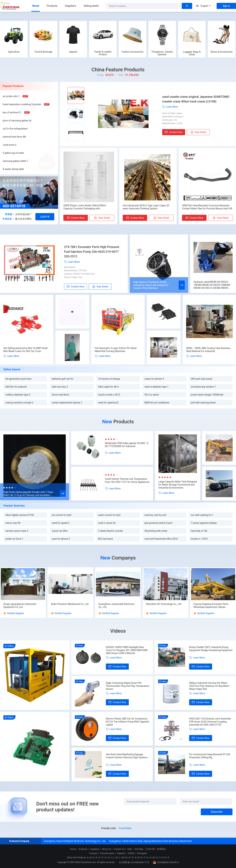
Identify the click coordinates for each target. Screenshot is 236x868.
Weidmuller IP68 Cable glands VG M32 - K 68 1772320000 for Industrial (127, 445)
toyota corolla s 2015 (109, 395)
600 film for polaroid (16, 387)
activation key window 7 (203, 387)
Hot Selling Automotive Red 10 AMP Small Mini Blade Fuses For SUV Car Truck (25, 350)
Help (129, 849)
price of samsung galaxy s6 (17, 121)
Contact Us (119, 849)
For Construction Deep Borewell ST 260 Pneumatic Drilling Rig (210, 756)
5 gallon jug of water (13, 153)
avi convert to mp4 (61, 515)
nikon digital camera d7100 (20, 515)
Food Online (125, 828)
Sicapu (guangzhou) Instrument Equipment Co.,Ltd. (20, 606)
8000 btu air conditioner (157, 403)
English (203, 6)
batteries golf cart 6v (63, 379)
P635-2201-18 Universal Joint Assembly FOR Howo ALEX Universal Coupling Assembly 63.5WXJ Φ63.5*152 (210, 722)
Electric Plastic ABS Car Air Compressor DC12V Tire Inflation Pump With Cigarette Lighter (127, 722)
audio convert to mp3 (109, 515)
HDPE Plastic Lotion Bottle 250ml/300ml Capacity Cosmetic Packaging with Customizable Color (85, 207)
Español (121, 853)
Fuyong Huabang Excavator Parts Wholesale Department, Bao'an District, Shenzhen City (211, 606)
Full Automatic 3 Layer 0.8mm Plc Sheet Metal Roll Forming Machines (116, 350)
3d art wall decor (61, 395)
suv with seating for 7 (202, 515)
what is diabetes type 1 (157, 387)
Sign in (226, 6)
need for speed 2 (61, 523)
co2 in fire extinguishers (15, 129)
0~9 (167, 857)
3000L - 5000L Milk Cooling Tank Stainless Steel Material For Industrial (208, 350)
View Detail (198, 132)
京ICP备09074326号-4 (166, 862)
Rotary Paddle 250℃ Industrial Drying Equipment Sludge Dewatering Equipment (211, 649)
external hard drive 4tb (14, 137)
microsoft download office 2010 (161, 539)
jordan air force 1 (14, 539)
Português (142, 853)
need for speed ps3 (108, 403)
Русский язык (107, 853)
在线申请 (45, 217)
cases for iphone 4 (154, 379)
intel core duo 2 (60, 387)
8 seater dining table (13, 169)
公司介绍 (150, 849)
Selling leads (91, 6)
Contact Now (174, 132)
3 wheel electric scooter (111, 531)
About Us (106, 849)
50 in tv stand (152, 395)
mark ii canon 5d (107, 523)
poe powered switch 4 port (158, 523)
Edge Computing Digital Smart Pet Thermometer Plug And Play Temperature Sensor (128, 686)
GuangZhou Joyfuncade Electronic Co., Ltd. (116, 606)
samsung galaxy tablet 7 (15, 161)
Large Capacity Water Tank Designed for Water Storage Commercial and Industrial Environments (178, 485)
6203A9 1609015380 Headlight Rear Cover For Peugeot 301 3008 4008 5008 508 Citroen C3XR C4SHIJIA (127, 650)
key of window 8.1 (12, 112)
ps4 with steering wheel (203, 403)
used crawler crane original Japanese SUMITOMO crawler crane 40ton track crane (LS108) (196, 99)
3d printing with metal (156, 531)
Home (36, 6)
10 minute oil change (109, 379)
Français (93, 853)
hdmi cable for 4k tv (108, 387)
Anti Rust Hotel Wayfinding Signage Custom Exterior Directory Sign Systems (127, 756)
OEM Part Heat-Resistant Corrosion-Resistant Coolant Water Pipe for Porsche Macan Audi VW (207, 207)
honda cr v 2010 (199, 539)
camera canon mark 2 (17, 531)
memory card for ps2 (155, 515)
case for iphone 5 (61, 539)
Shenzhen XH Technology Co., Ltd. (164, 604)
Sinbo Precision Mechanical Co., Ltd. (70, 604)
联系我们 (162, 849)
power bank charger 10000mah (207, 395)
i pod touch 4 (10, 145)
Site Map (139, 849)
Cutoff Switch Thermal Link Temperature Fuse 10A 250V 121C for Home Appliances (127, 480)
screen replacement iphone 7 (67, 403)
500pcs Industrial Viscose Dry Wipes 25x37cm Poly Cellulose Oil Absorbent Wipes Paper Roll (209, 686)
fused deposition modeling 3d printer (22, 104)
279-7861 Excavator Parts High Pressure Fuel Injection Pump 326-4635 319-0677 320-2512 (92, 252)
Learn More (170, 107)
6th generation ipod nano (18, 379)
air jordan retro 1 (11, 96)
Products (52, 6)
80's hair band (105, 539)
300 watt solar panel (201, 379)
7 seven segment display (204, 523)
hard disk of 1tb (199, 531)
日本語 (131, 853)
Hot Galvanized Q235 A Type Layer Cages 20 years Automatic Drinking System (146, 207)
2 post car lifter (60, 531)
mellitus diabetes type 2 (18, 395)
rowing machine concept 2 (19, 403)
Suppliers (70, 6)
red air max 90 (13, 523)
